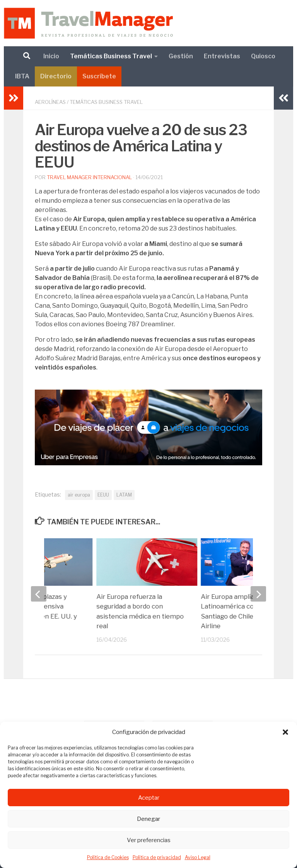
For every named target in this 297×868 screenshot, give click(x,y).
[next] (258, 594)
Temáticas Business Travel (111, 56)
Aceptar (149, 798)
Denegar (148, 819)
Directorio (56, 76)
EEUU (103, 495)
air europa (79, 495)
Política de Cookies (108, 857)
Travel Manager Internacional (89, 177)
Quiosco (263, 56)
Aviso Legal (198, 857)
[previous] (39, 594)
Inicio (51, 56)
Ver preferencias (149, 840)
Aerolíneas (50, 102)
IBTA (22, 76)
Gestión (181, 56)
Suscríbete (99, 76)
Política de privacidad (157, 857)
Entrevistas (222, 56)
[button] (285, 732)
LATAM (124, 495)
